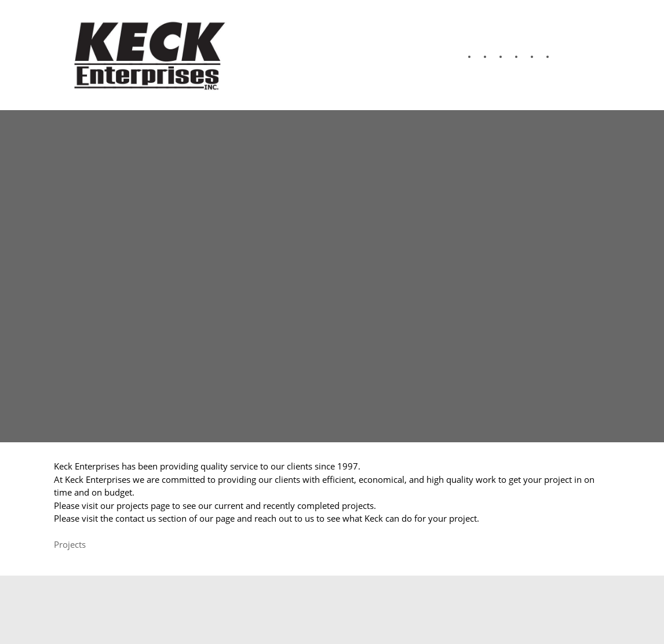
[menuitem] (463, 57)
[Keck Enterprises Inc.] (147, 55)
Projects (70, 544)
